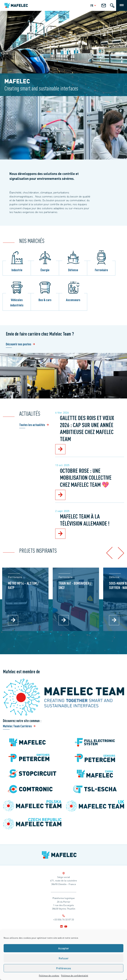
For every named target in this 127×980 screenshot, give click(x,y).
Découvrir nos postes (19, 344)
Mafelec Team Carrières (17, 726)
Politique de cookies (49, 976)
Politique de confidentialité (75, 976)
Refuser (64, 958)
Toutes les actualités (32, 425)
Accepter (63, 948)
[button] (109, 553)
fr (94, 5)
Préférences (64, 968)
